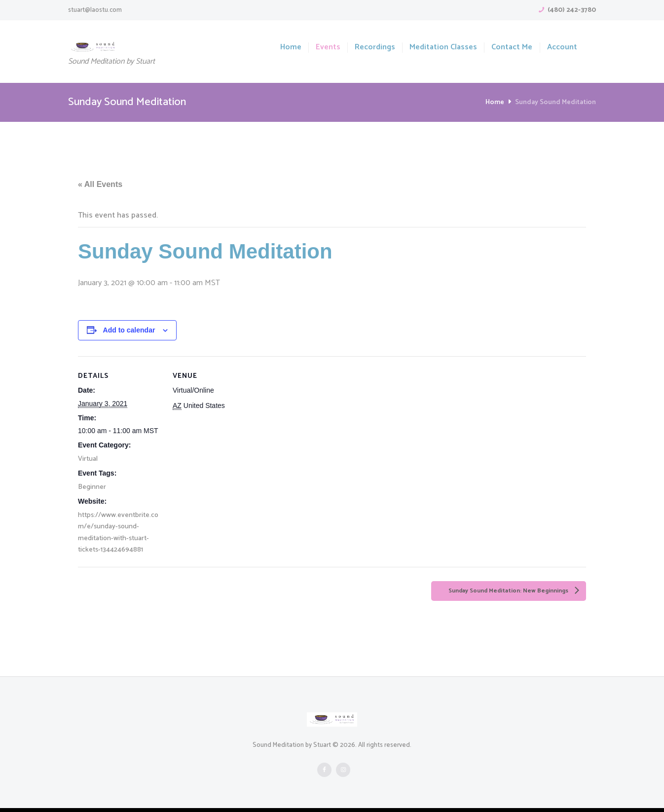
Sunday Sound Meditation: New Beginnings (497, 594)
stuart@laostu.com (95, 10)
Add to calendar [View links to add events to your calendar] (129, 331)
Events (328, 48)
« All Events (100, 185)
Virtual (88, 460)
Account (562, 48)
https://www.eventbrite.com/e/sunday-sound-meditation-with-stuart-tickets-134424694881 (118, 534)
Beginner (92, 488)
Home (291, 48)
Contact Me (512, 48)
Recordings (375, 48)
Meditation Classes (443, 48)
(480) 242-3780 (572, 10)
